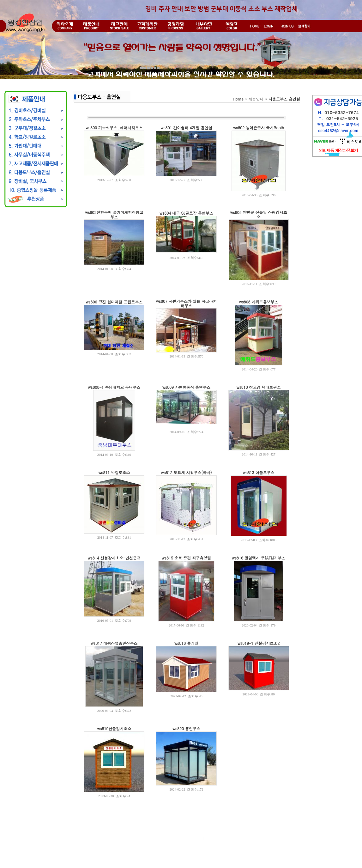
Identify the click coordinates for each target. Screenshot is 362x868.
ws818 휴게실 (186, 643)
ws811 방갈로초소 (114, 472)
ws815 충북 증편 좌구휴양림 (186, 558)
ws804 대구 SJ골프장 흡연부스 (186, 213)
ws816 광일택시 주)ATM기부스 (259, 558)
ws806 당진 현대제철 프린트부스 (114, 302)
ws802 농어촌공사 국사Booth (259, 128)
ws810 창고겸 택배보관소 (259, 387)
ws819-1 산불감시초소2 (259, 643)
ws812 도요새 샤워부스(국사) (187, 472)
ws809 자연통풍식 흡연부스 (186, 387)
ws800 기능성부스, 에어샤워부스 (114, 128)
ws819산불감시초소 (114, 728)
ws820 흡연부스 (186, 728)
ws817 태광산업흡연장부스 (114, 643)
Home (238, 99)
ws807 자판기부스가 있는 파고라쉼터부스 (186, 303)
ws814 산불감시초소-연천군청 (114, 558)
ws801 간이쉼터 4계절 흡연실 (187, 128)
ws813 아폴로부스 (259, 472)
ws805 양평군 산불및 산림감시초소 (259, 214)
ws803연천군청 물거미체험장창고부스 (114, 214)
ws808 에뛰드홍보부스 (259, 302)
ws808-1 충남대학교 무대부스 (114, 387)
